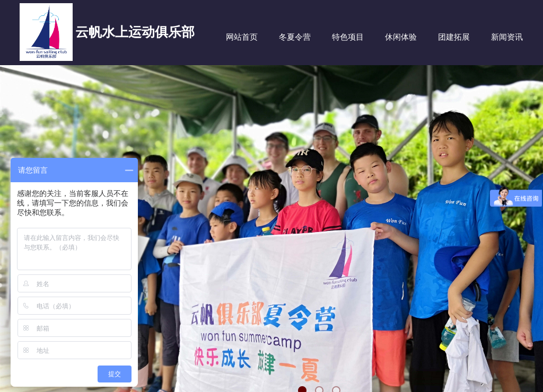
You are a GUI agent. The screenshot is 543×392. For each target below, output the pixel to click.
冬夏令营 (295, 37)
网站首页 (242, 37)
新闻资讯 (507, 37)
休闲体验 (401, 37)
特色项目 (348, 37)
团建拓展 (454, 37)
